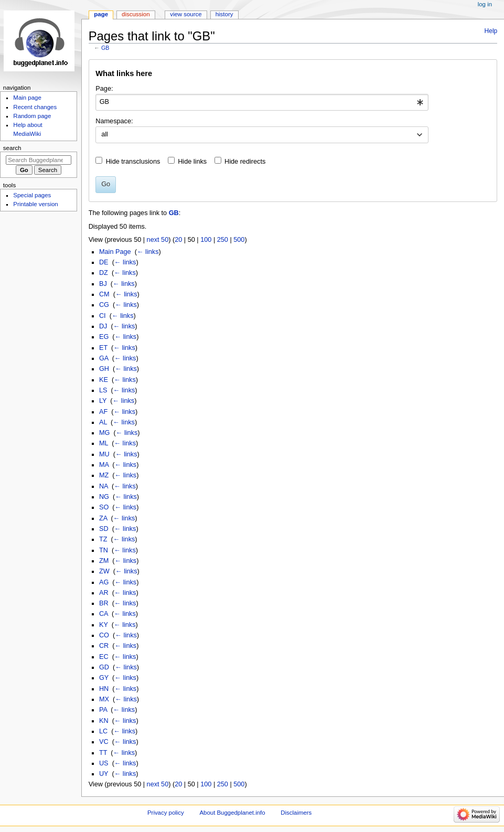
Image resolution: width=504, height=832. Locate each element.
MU (104, 454)
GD (104, 667)
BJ (103, 284)
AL (103, 422)
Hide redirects (245, 162)
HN (104, 689)
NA (104, 486)
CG (104, 305)
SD (104, 529)
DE (104, 262)
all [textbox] (105, 134)
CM (104, 294)
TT (103, 753)
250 (223, 240)
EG (104, 337)
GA (104, 358)
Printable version (35, 204)
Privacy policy (166, 813)
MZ (104, 475)
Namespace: (114, 121)
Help (491, 31)
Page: (104, 89)
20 (178, 240)
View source (186, 14)
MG (104, 433)
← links (148, 252)
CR (104, 646)
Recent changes (35, 107)
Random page (32, 116)
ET (103, 348)
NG (104, 497)
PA (103, 710)
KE (104, 380)
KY (104, 625)
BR (104, 603)
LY (103, 401)
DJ (103, 326)
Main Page (115, 252)
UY (104, 774)
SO (104, 507)
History (224, 14)
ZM (104, 561)
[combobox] (262, 102)
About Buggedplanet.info (232, 813)
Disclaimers (296, 813)
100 (206, 240)
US (104, 763)
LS (103, 390)
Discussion (136, 14)
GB (105, 48)
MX (104, 699)
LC (103, 731)
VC (104, 742)
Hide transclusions (133, 162)
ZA (103, 518)
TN (104, 550)
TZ (103, 539)
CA (104, 614)
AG (104, 582)
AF (103, 412)
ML (104, 443)
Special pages (32, 195)
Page (101, 14)
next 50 (158, 240)
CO (104, 635)
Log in (485, 4)
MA (104, 465)
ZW (104, 571)
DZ (104, 273)
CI (103, 316)
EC (104, 657)
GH (104, 369)
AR (104, 593)
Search (12, 148)
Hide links (192, 162)
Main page (27, 98)
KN (104, 721)
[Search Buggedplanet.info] (39, 160)
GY (104, 678)
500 (239, 240)
